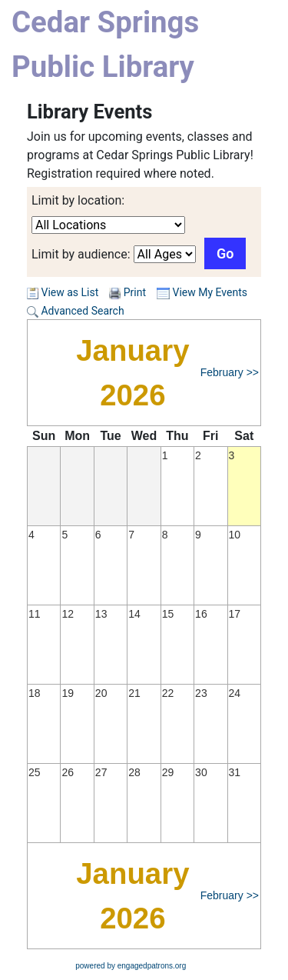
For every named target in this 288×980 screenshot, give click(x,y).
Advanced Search (76, 311)
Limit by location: (78, 200)
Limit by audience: (81, 254)
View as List (63, 292)
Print (135, 292)
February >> (230, 372)
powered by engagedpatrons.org (131, 966)
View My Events (202, 292)
